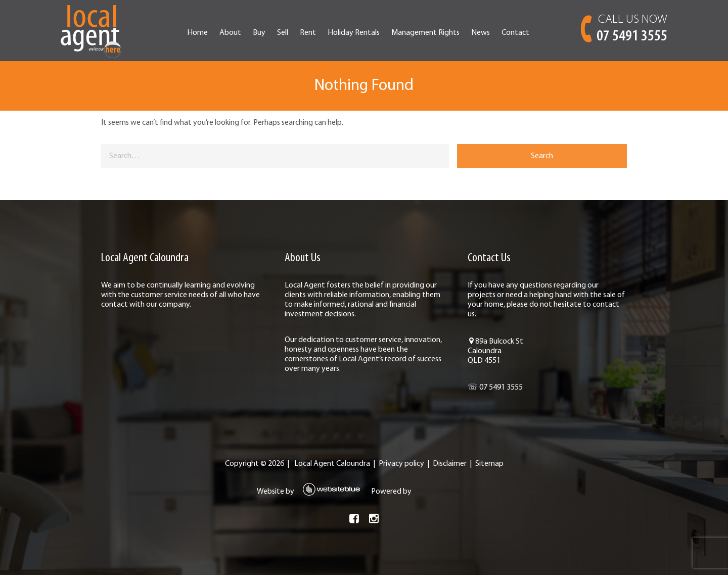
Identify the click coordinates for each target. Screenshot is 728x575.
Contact (515, 33)
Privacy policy (401, 464)
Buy (259, 33)
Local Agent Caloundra (332, 464)
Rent (308, 33)
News (481, 33)
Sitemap (489, 464)
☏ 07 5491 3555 (495, 388)
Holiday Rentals (354, 33)
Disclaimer (450, 464)
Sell (283, 33)
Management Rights (425, 33)
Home (197, 33)
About (230, 33)
